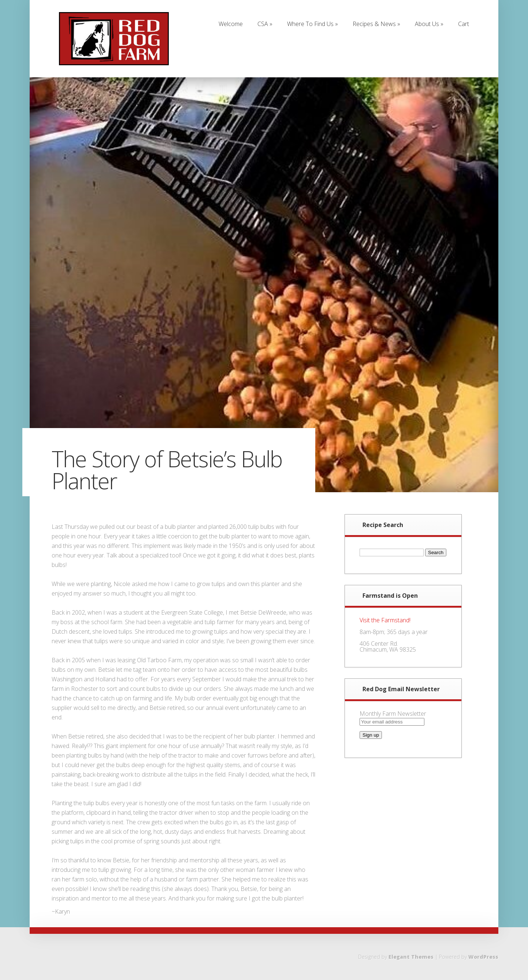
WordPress (483, 957)
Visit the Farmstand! (385, 620)
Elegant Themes (411, 957)
